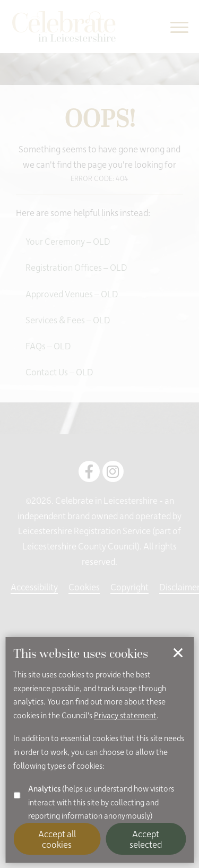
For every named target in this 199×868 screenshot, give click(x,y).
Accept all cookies (57, 839)
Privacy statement (125, 715)
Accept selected (146, 839)
